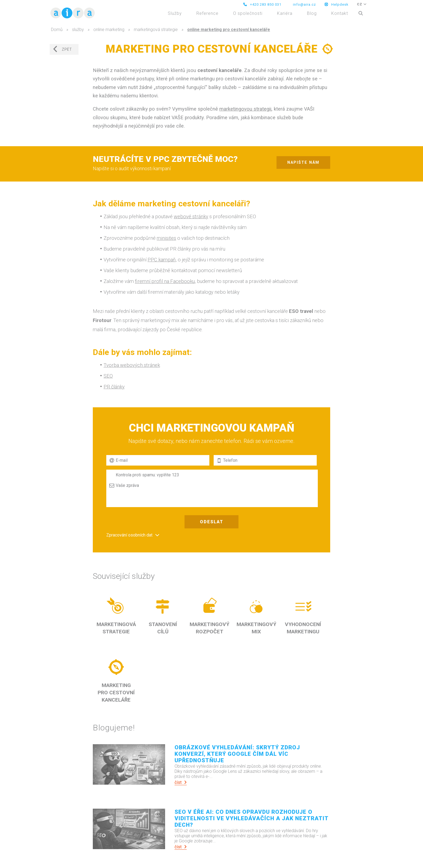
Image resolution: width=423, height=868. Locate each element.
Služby (175, 13)
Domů (57, 30)
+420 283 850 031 (262, 4)
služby (78, 30)
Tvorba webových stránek (132, 365)
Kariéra (285, 13)
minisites (166, 238)
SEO (108, 376)
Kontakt (340, 13)
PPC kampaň (162, 260)
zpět (62, 49)
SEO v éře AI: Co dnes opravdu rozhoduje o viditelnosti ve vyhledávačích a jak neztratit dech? (251, 818)
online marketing (109, 30)
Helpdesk (337, 4)
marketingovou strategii (245, 109)
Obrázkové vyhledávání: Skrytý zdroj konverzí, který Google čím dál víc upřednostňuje (237, 754)
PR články (114, 387)
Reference (207, 13)
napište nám (303, 163)
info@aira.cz (304, 4)
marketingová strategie (156, 30)
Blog (312, 13)
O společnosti (248, 13)
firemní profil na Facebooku (165, 281)
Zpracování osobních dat (129, 535)
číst (181, 782)
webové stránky (191, 216)
